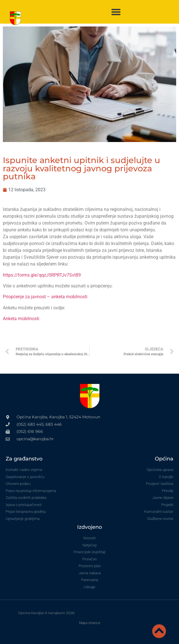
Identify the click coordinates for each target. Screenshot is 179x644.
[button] (116, 12)
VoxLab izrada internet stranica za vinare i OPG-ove (118, 613)
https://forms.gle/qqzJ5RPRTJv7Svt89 (42, 275)
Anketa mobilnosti (21, 319)
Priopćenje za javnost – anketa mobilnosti (45, 297)
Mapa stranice (90, 623)
